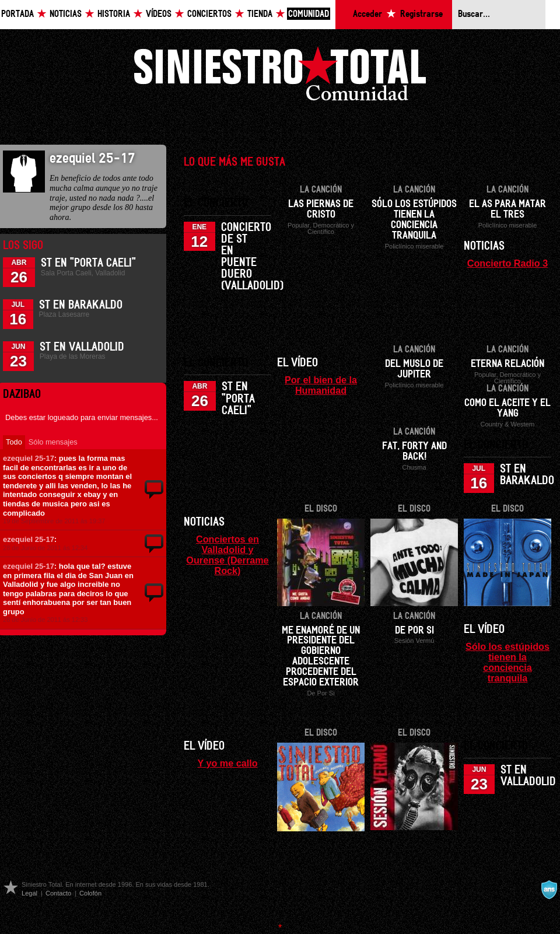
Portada (17, 14)
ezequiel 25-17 (29, 458)
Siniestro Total (280, 77)
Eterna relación (508, 364)
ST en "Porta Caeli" (88, 263)
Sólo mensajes (53, 442)
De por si (414, 631)
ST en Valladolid (82, 347)
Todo (14, 442)
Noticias (66, 14)
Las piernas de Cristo (321, 209)
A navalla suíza (549, 890)
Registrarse (421, 14)
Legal (29, 893)
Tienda (260, 14)
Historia (114, 14)
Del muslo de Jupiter (414, 369)
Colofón (90, 893)
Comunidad (309, 14)
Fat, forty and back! (414, 452)
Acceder (367, 14)
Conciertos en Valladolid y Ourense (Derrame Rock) (227, 555)
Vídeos (159, 14)
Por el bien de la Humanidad (321, 385)
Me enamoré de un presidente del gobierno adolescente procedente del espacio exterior (321, 657)
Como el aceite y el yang (508, 408)
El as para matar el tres (508, 209)
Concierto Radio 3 (508, 263)
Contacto (58, 893)
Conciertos (209, 14)
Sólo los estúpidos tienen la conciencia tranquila (414, 220)
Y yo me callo (227, 763)
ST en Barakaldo (81, 305)
